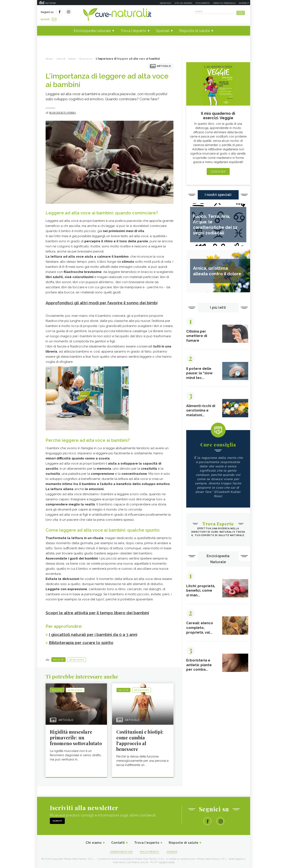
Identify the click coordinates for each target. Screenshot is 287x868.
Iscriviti (89, 12)
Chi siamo (91, 842)
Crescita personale (224, 3)
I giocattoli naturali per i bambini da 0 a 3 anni (96, 633)
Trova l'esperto (133, 29)
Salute (58, 658)
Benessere (77, 658)
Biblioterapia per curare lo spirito (83, 641)
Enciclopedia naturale (92, 29)
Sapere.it (244, 3)
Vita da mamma (183, 3)
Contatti (117, 842)
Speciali (163, 29)
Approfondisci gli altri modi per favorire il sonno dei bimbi (105, 301)
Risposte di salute (195, 29)
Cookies (174, 851)
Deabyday (166, 3)
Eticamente (203, 3)
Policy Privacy (150, 851)
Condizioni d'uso (120, 851)
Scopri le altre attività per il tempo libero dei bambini (100, 611)
